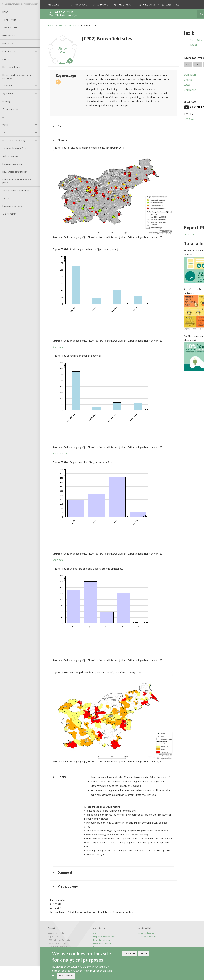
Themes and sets (11, 20)
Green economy (10, 109)
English (177, 45)
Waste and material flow (14, 148)
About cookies (66, 976)
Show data (58, 347)
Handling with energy (13, 67)
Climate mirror (9, 214)
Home (5, 12)
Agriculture (8, 93)
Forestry (6, 101)
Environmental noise (12, 206)
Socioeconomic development (16, 190)
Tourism (6, 198)
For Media (8, 43)
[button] (197, 5)
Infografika (9, 36)
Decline (144, 953)
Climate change (10, 51)
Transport (7, 86)
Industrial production (12, 164)
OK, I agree (130, 953)
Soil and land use (11, 156)
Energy (6, 59)
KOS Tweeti (173, 125)
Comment (173, 96)
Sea (4, 133)
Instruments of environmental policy (17, 181)
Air (4, 117)
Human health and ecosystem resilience (17, 76)
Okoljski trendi (11, 28)
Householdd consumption (15, 172)
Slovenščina (179, 40)
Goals (170, 91)
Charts (171, 85)
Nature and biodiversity (14, 140)
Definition (173, 80)
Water (5, 125)
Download (172, 240)
